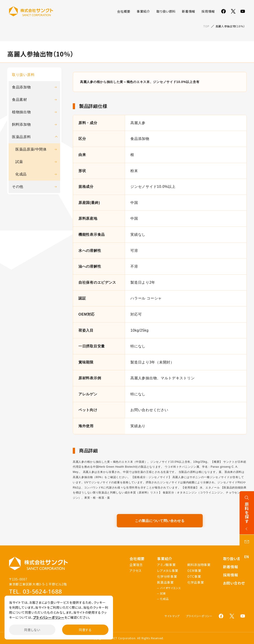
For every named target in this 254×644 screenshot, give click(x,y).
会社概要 (124, 11)
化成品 (36, 174)
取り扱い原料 (166, 11)
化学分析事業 (167, 576)
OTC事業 (194, 576)
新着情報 (189, 11)
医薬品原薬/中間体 (36, 149)
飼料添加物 (34, 124)
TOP (206, 26)
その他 (34, 187)
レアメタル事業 (168, 571)
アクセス (136, 571)
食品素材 (34, 100)
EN (247, 557)
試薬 (36, 162)
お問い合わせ (234, 583)
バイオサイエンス (171, 588)
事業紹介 (143, 11)
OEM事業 (194, 571)
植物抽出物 (34, 112)
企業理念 (136, 565)
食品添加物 (34, 87)
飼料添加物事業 (199, 565)
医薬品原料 (21, 137)
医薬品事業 (165, 582)
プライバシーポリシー (199, 616)
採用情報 (208, 11)
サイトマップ (172, 616)
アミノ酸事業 (166, 565)
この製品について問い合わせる (160, 521)
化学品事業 (196, 582)
